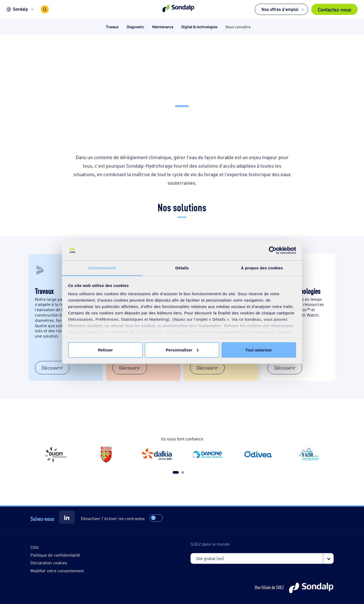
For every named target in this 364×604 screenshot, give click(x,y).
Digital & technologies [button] (199, 27)
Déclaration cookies (49, 563)
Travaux (44, 291)
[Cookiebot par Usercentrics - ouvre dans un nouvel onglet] (273, 250)
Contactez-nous (334, 9)
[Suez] (67, 517)
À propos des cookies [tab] (262, 268)
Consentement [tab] (102, 268)
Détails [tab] (182, 268)
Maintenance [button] (163, 27)
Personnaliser (182, 350)
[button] (182, 9)
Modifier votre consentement (57, 571)
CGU (35, 547)
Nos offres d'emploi (280, 9)
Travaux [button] (112, 27)
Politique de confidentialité (55, 555)
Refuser (106, 350)
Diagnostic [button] (135, 27)
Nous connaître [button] (238, 27)
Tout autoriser (259, 350)
